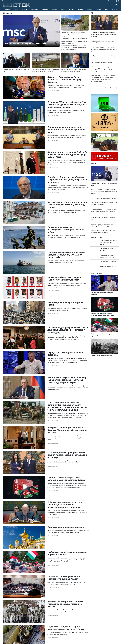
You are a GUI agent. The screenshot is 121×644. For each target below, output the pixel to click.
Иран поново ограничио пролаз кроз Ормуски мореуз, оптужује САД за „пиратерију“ (66, 255)
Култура (115, 9)
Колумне (90, 9)
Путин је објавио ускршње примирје (66, 527)
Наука (106, 9)
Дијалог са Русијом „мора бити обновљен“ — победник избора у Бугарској (64, 80)
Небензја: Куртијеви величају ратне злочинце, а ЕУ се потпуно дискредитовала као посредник (66, 505)
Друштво (55, 9)
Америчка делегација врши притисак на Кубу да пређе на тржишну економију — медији (68, 205)
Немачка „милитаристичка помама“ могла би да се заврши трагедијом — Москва (66, 604)
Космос (99, 9)
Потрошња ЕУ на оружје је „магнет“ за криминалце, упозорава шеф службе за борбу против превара (67, 105)
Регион (63, 9)
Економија (45, 9)
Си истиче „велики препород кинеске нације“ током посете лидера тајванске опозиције (67, 455)
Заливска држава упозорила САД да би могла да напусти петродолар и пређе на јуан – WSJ (67, 155)
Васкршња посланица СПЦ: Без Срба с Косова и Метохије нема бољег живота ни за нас (67, 430)
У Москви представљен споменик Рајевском (75, 39)
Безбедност (35, 9)
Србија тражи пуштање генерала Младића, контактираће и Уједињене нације (66, 130)
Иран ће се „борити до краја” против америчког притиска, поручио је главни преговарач (67, 180)
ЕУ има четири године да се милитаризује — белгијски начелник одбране (66, 230)
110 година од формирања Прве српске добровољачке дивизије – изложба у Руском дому (68, 330)
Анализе (72, 9)
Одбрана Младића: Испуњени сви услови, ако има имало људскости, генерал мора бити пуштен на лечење (74, 48)
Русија (16, 9)
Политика (24, 9)
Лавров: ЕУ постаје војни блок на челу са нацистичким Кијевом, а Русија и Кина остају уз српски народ (67, 380)
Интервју (81, 9)
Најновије (7, 9)
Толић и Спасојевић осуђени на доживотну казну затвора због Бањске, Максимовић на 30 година (104, 192)
